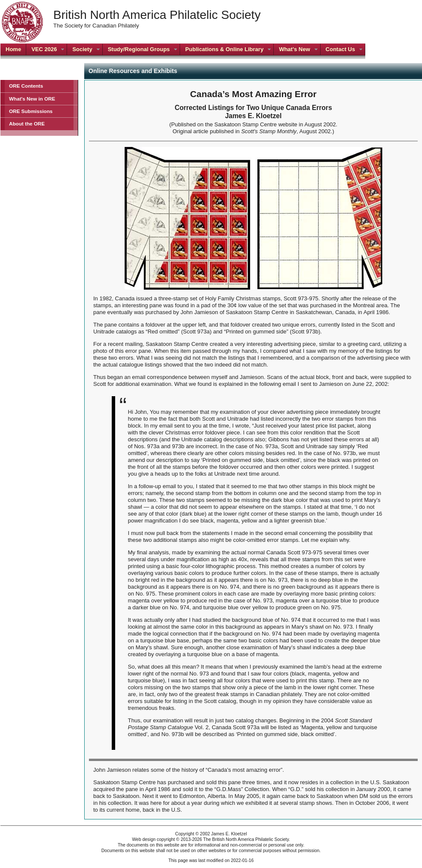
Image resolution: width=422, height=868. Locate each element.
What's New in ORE (32, 99)
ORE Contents (26, 86)
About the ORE (27, 124)
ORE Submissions (31, 111)
